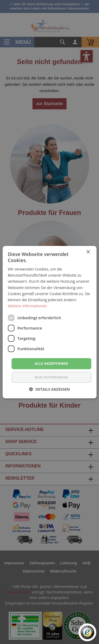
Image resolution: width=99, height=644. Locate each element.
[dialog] (49, 322)
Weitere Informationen (27, 306)
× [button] (88, 252)
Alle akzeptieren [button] (51, 363)
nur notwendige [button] (51, 377)
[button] (49, 389)
